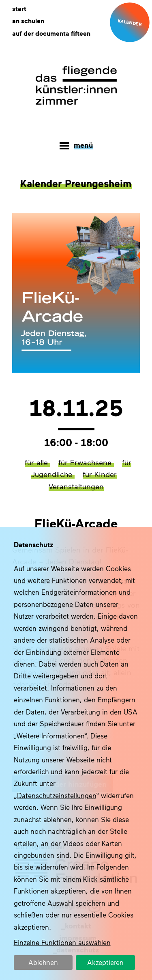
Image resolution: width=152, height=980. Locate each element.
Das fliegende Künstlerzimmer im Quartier (76, 86)
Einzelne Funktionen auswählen (62, 942)
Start (19, 9)
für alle (37, 462)
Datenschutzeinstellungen (57, 795)
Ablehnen (43, 962)
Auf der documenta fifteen (51, 33)
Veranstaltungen (76, 486)
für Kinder (100, 474)
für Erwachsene (86, 462)
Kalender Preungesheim (76, 183)
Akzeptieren (105, 962)
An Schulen (28, 21)
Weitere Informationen (50, 736)
